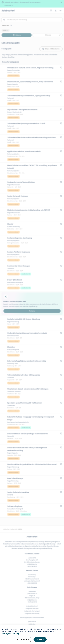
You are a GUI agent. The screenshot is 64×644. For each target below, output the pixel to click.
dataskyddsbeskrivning (11, 634)
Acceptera (40, 639)
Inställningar (25, 639)
